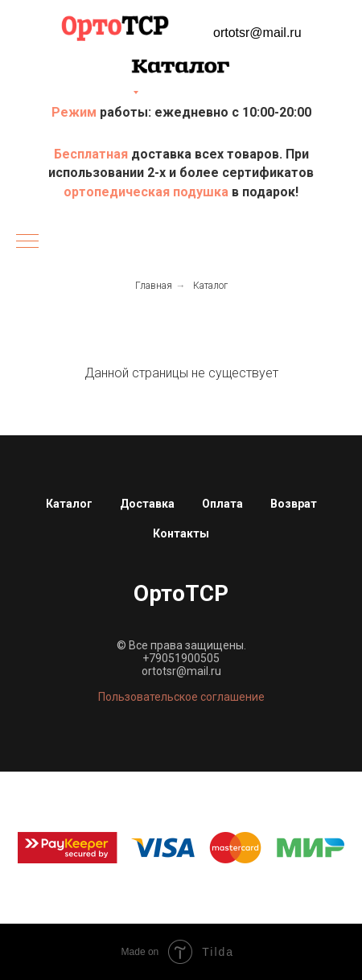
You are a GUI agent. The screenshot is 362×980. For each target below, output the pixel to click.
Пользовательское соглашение (181, 697)
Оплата (222, 504)
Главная (154, 286)
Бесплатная (93, 154)
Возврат (294, 504)
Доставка (147, 504)
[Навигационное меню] (27, 242)
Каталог (210, 286)
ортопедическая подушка (146, 192)
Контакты (181, 533)
